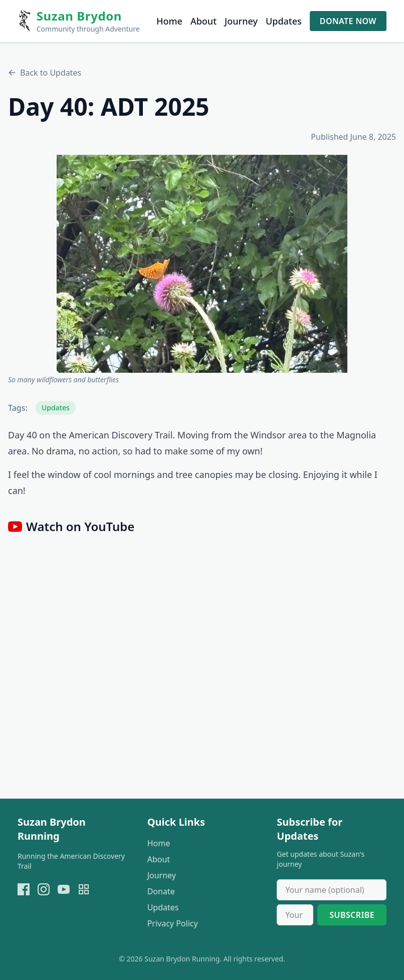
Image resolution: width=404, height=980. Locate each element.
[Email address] (295, 915)
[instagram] (44, 889)
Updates (284, 21)
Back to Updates (45, 73)
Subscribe (352, 915)
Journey (241, 21)
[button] (202, 264)
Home (169, 21)
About (204, 21)
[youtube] (64, 889)
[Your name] (332, 890)
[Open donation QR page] (84, 889)
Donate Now (348, 21)
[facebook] (24, 889)
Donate (161, 891)
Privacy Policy (173, 923)
